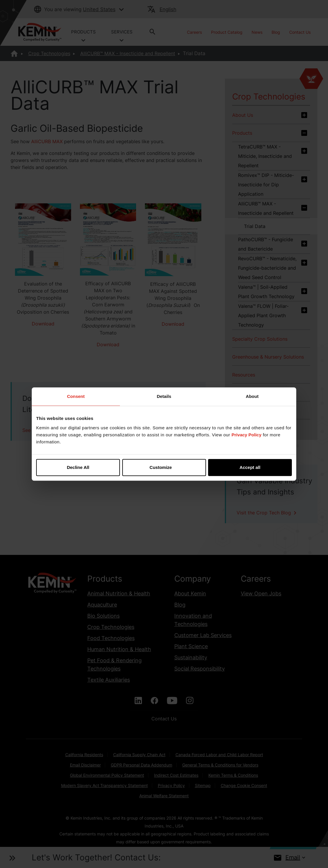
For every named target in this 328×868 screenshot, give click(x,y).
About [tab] (252, 396)
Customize (164, 467)
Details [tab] (164, 396)
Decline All (78, 467)
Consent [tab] (76, 396)
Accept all (250, 467)
